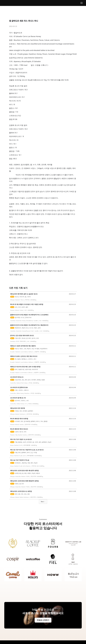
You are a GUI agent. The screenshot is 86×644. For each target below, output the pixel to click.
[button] (81, 3)
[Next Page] (43, 502)
